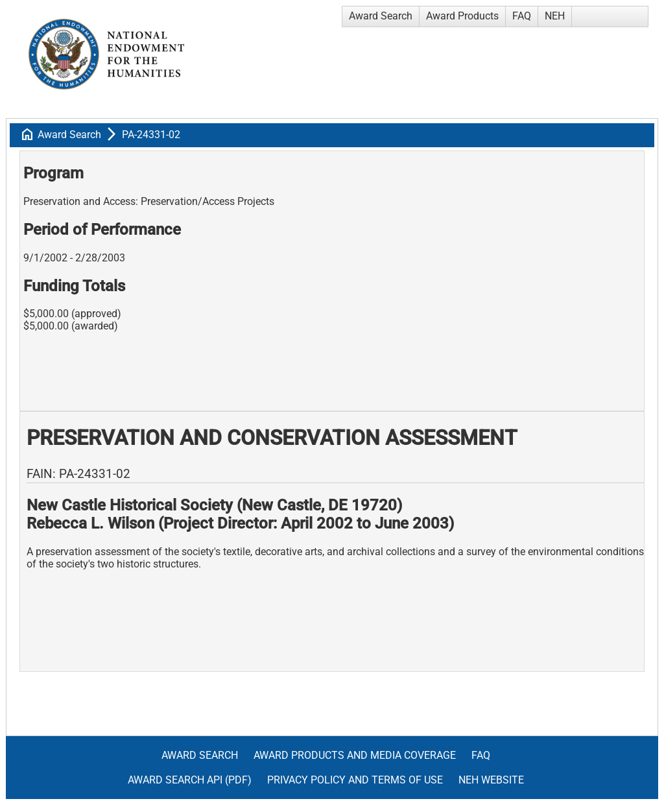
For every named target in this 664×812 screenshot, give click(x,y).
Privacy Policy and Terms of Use (355, 780)
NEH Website (491, 780)
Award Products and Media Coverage (355, 755)
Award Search (381, 16)
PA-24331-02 (151, 135)
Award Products (462, 16)
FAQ (522, 16)
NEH (555, 16)
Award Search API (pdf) (190, 780)
